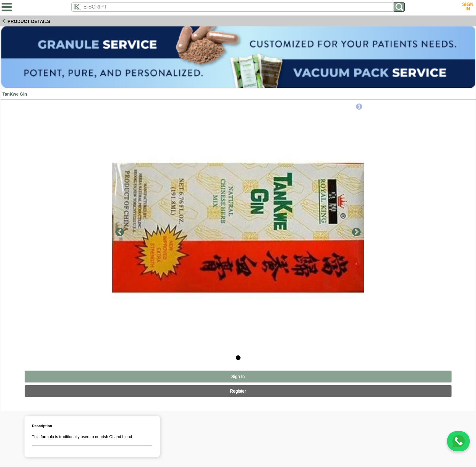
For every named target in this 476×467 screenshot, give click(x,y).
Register (238, 391)
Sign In (238, 377)
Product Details (29, 21)
